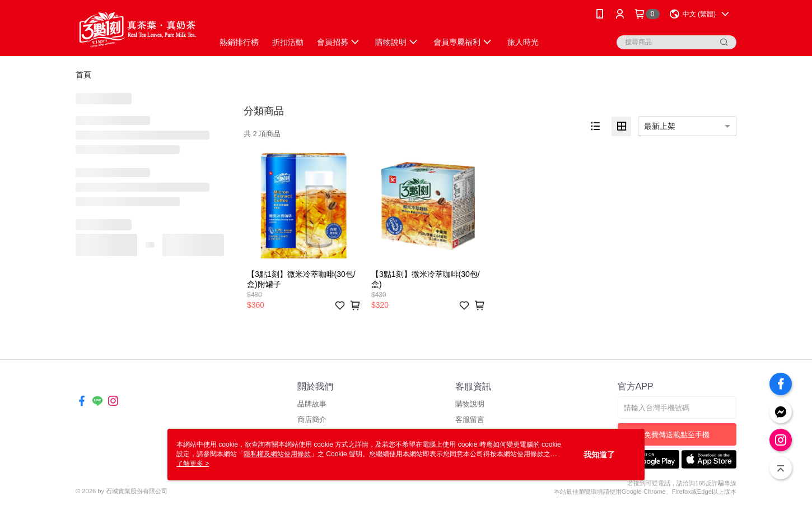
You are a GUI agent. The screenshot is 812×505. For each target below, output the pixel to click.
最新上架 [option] (660, 126)
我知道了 (599, 455)
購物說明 (470, 404)
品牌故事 (312, 404)
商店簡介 (312, 420)
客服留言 (470, 420)
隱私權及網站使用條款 (277, 454)
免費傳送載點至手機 (677, 435)
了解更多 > (193, 464)
